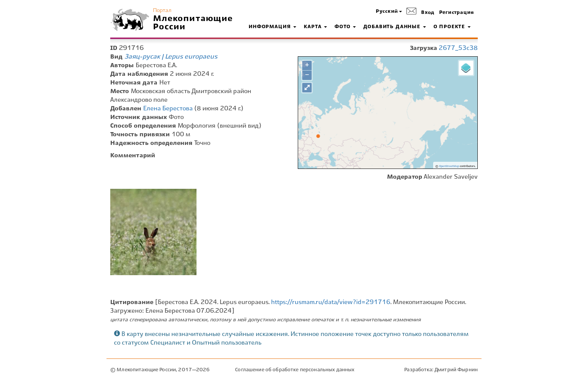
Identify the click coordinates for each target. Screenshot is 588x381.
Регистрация (457, 13)
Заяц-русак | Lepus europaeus (171, 57)
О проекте (452, 27)
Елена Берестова (168, 109)
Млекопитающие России (193, 23)
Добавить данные (394, 27)
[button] (389, 12)
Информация (272, 27)
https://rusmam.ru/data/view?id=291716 (331, 302)
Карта (315, 27)
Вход (428, 13)
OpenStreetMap (449, 166)
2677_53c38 (458, 48)
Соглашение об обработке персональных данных (295, 370)
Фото (345, 27)
